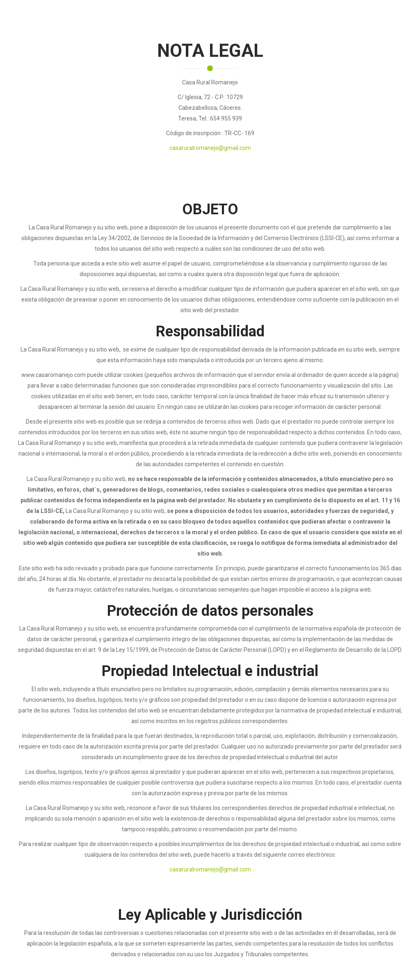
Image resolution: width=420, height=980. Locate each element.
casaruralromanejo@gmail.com (210, 148)
